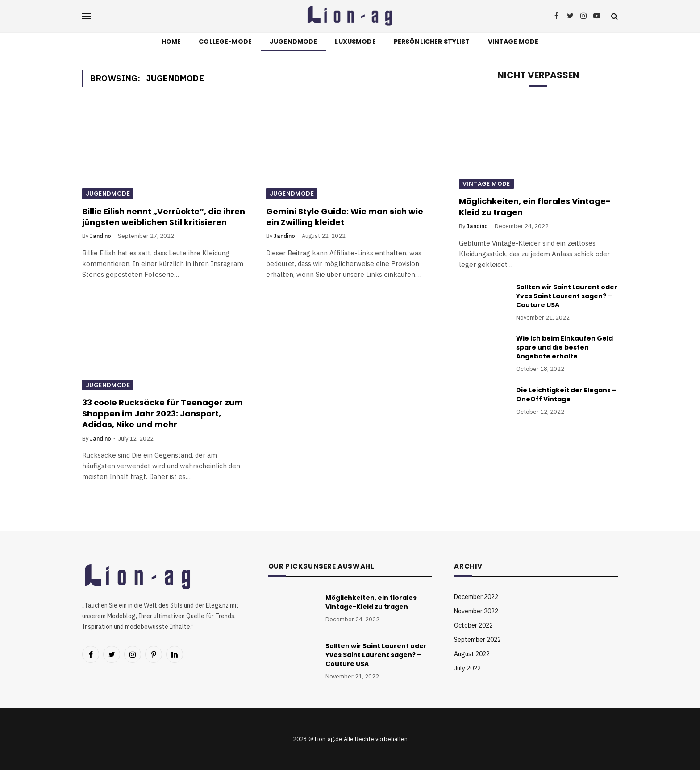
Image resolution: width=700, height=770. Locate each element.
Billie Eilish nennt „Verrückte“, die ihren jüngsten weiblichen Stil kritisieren (164, 217)
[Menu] (87, 16)
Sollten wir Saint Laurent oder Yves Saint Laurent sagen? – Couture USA (567, 296)
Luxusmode (355, 42)
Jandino (100, 236)
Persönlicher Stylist (432, 42)
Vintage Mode (513, 42)
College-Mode (225, 42)
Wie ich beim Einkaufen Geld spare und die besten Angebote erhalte (565, 347)
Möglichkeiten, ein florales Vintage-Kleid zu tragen (535, 207)
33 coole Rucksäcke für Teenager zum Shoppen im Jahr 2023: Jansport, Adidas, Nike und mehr (162, 414)
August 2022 (472, 654)
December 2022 (476, 597)
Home (171, 42)
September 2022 (477, 640)
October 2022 (473, 625)
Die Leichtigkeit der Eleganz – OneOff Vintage (566, 395)
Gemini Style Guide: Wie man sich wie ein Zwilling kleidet (345, 217)
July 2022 (467, 668)
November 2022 (476, 611)
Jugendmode (293, 42)
